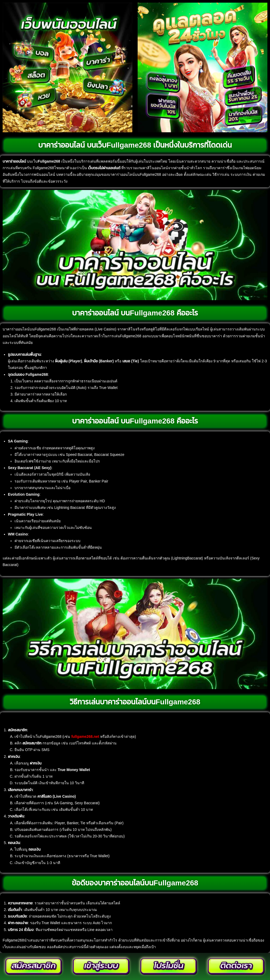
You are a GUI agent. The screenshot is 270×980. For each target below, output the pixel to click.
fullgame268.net (85, 737)
